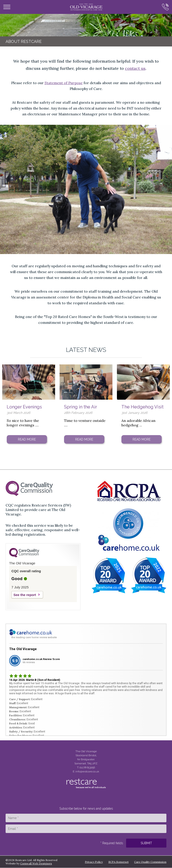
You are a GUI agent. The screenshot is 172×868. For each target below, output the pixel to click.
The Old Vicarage (23, 649)
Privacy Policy (94, 862)
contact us (135, 68)
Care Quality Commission (150, 862)
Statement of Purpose (64, 83)
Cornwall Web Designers (36, 863)
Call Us (164, 7)
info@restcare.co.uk (87, 772)
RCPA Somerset (118, 862)
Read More (27, 439)
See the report (25, 595)
